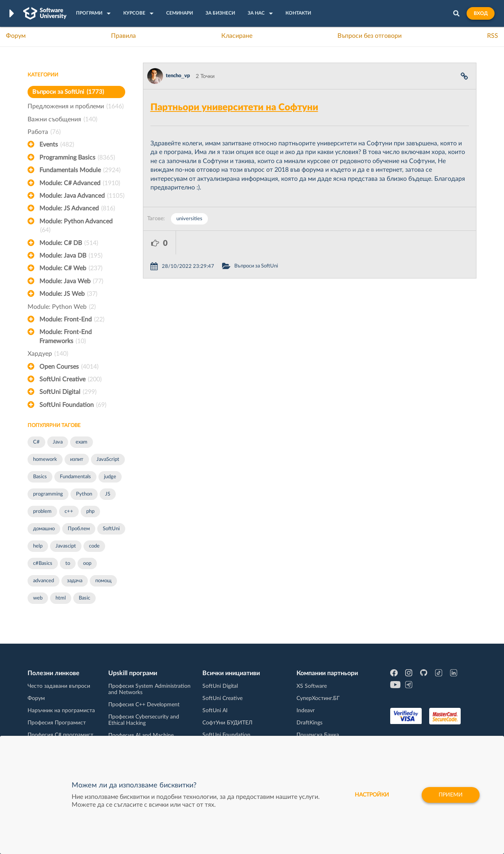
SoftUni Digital (68, 392)
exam (82, 442)
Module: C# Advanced (80, 183)
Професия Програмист (57, 723)
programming (48, 494)
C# (36, 442)
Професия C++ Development (144, 705)
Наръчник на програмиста (61, 711)
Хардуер (48, 354)
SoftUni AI (215, 711)
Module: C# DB (69, 243)
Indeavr (306, 711)
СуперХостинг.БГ (318, 698)
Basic (84, 598)
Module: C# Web (71, 268)
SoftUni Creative (70, 379)
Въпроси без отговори (370, 36)
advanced (44, 581)
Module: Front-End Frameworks (66, 337)
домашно (44, 529)
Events (57, 145)
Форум (16, 36)
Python (84, 494)
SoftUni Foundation (73, 405)
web (38, 598)
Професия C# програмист (60, 735)
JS (108, 494)
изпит (77, 459)
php (90, 511)
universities (189, 219)
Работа (44, 132)
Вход (481, 13)
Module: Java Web (71, 281)
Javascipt (66, 546)
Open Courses (69, 367)
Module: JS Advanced (77, 208)
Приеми (451, 795)
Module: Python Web (62, 307)
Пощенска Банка (318, 735)
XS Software (312, 686)
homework (45, 459)
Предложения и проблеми (76, 106)
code (94, 546)
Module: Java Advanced (82, 196)
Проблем (79, 529)
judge (110, 477)
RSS (493, 36)
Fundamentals (75, 477)
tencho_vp (178, 76)
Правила (123, 36)
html (61, 598)
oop (87, 563)
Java (58, 442)
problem (42, 511)
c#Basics (43, 563)
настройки (372, 795)
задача (75, 581)
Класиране (237, 36)
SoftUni (111, 529)
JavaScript (108, 459)
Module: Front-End (72, 319)
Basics (40, 477)
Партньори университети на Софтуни (234, 108)
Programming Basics (77, 158)
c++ (69, 511)
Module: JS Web (68, 294)
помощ (103, 581)
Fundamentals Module (80, 170)
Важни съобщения (62, 119)
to (68, 563)
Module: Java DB (71, 256)
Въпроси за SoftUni (68, 92)
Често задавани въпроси (59, 686)
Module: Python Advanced (76, 226)
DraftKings (309, 723)
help (38, 546)
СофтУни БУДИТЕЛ (227, 723)
